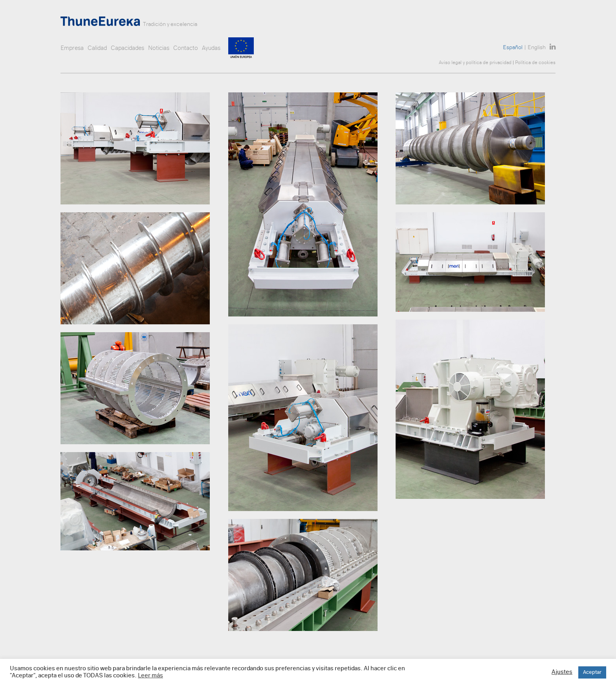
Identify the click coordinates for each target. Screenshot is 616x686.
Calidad (97, 48)
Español (513, 48)
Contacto (186, 48)
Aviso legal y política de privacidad (475, 63)
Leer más (150, 676)
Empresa (72, 48)
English (537, 48)
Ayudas (211, 48)
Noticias (159, 48)
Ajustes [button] (562, 672)
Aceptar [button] (592, 672)
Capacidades (127, 48)
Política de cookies (535, 63)
